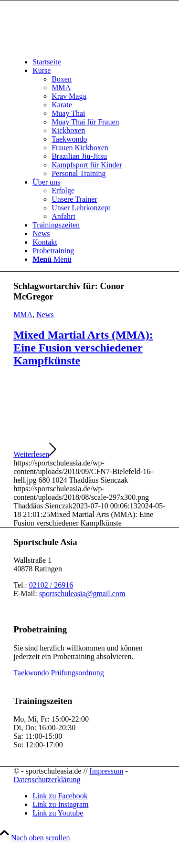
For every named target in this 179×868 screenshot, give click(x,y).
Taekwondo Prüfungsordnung (59, 673)
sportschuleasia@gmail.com (82, 594)
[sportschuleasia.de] (85, 46)
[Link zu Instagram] (60, 804)
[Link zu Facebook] (60, 796)
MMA (23, 315)
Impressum (106, 771)
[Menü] (52, 259)
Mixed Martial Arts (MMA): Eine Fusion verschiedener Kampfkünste (83, 348)
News (45, 315)
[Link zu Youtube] (58, 813)
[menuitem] (99, 62)
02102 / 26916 (51, 585)
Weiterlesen (35, 454)
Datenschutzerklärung (47, 780)
